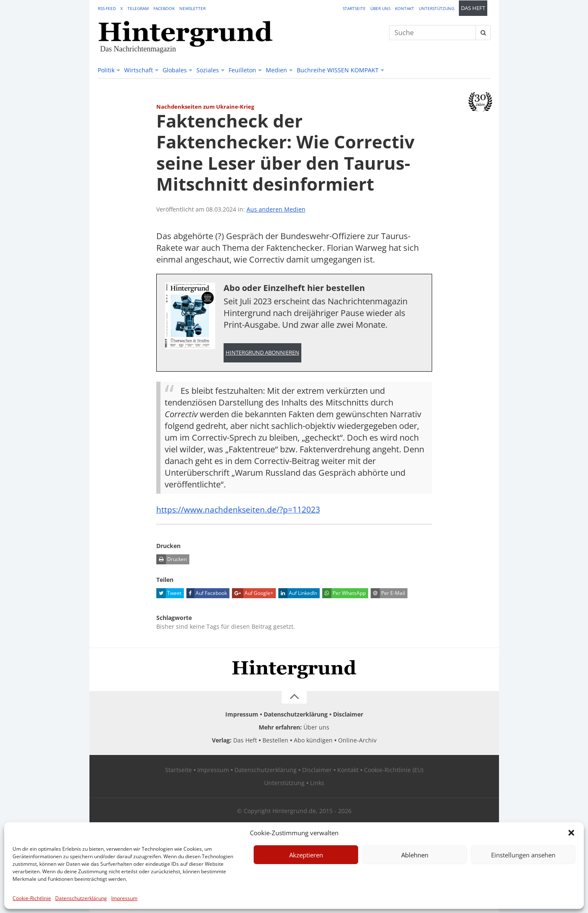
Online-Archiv (357, 741)
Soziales (208, 70)
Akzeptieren (306, 855)
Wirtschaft (139, 70)
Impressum (124, 898)
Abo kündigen (313, 741)
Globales (175, 70)
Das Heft (473, 8)
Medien (276, 70)
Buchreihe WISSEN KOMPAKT (338, 70)
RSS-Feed (107, 8)
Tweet (169, 594)
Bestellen (275, 741)
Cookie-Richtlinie (32, 898)
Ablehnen (415, 855)
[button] (571, 833)
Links (317, 784)
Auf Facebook (207, 594)
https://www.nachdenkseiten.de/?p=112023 (240, 510)
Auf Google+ (253, 594)
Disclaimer (348, 715)
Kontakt (405, 8)
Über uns (380, 8)
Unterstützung (437, 8)
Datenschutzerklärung (81, 898)
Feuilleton (242, 70)
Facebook (164, 8)
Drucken (172, 560)
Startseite (354, 8)
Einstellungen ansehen (523, 855)
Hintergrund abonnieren (262, 353)
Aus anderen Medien (276, 209)
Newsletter (192, 8)
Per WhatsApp (344, 594)
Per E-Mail (388, 594)
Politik (106, 70)
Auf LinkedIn (298, 594)
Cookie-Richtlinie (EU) (394, 771)
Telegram (138, 8)
